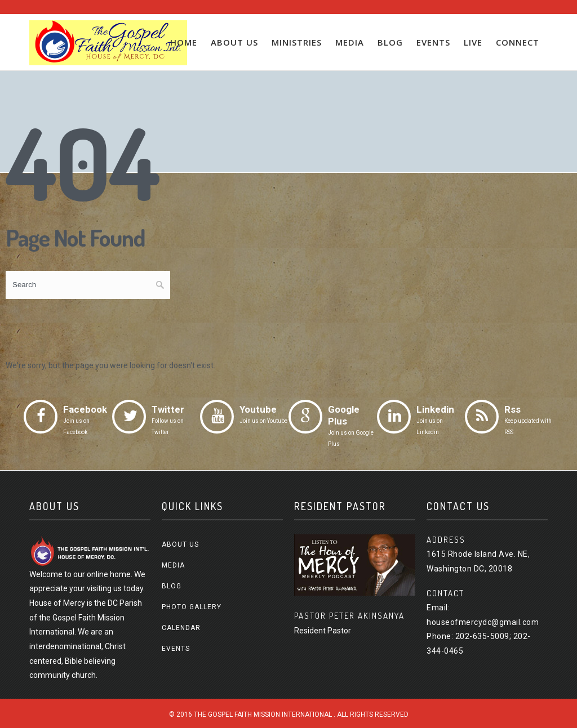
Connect (518, 42)
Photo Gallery (192, 607)
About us (234, 42)
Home (184, 42)
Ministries (297, 42)
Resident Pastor (323, 631)
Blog (390, 42)
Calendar (181, 628)
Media (350, 42)
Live (473, 42)
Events (433, 42)
